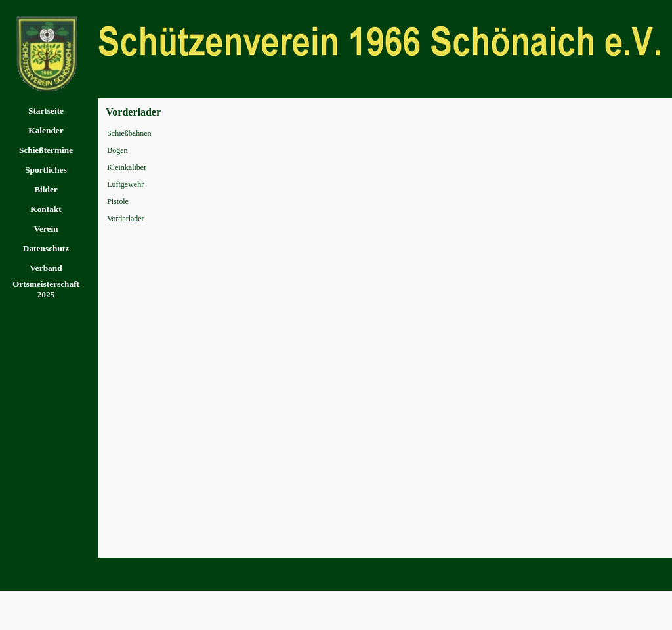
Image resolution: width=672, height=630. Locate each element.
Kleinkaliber (127, 167)
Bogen (117, 150)
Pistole (118, 201)
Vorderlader (125, 219)
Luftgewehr (125, 184)
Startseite (46, 111)
